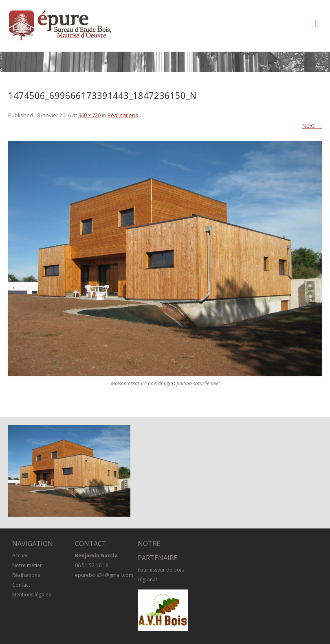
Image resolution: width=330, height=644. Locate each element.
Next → (312, 126)
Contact (21, 585)
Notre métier (27, 565)
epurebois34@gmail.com (104, 575)
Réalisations (123, 115)
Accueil (20, 556)
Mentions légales (32, 595)
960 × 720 (89, 115)
